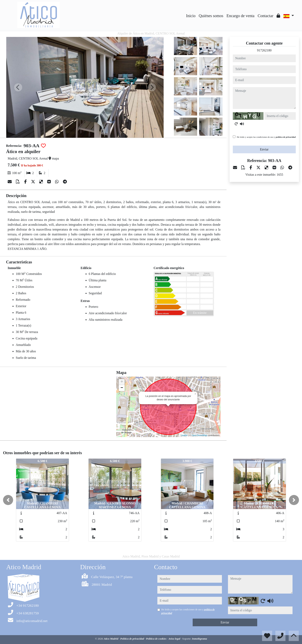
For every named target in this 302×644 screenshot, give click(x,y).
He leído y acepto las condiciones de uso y (266, 137)
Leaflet (184, 435)
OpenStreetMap (200, 435)
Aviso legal (175, 639)
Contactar (265, 16)
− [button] (122, 388)
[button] (8, 500)
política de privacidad (286, 137)
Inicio (191, 16)
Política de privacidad (132, 639)
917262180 (264, 50)
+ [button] (122, 382)
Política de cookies (157, 639)
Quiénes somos (211, 16)
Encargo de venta (240, 16)
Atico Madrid (111, 639)
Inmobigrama (199, 639)
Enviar (264, 149)
